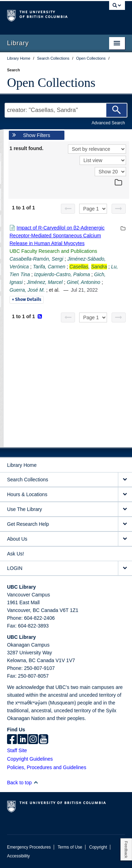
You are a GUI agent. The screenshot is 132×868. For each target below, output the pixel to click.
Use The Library (24, 509)
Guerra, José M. (27, 290)
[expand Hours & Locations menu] (125, 495)
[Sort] (97, 149)
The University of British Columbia (48, 14)
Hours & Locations (27, 494)
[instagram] (33, 740)
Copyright (98, 847)
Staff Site (17, 750)
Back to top (23, 783)
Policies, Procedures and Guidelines (47, 767)
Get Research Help (28, 524)
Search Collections (28, 480)
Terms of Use (70, 847)
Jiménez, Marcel (45, 282)
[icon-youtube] (43, 740)
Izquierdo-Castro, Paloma (62, 274)
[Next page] (119, 209)
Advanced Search (108, 123)
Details (27, 300)
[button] (36, 782)
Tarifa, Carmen (49, 267)
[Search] (117, 110)
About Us (17, 539)
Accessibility (18, 856)
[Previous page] (68, 209)
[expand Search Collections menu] (125, 480)
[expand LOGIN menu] (125, 568)
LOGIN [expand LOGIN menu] (15, 568)
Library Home (22, 465)
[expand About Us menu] (125, 539)
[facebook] (12, 740)
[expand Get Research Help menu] (125, 524)
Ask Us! (15, 554)
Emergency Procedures (29, 847)
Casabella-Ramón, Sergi (36, 259)
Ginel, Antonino (84, 282)
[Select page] (93, 209)
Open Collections (51, 83)
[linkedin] (23, 740)
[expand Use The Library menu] (125, 509)
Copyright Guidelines (30, 759)
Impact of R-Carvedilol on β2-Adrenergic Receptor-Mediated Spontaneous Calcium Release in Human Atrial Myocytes (57, 236)
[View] (103, 160)
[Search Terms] (66, 110)
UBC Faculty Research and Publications (53, 251)
